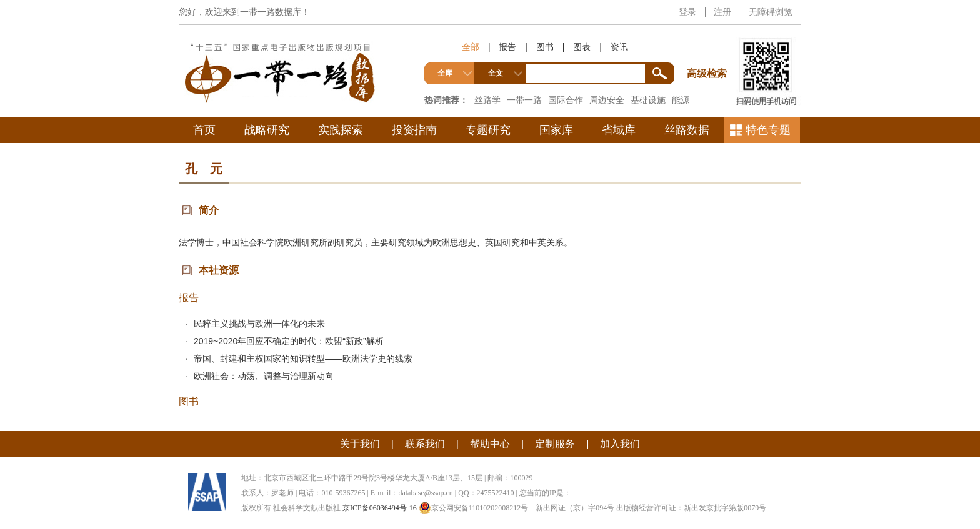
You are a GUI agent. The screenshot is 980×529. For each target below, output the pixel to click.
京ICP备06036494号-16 (380, 508)
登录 (687, 12)
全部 (471, 47)
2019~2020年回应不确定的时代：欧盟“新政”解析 (289, 341)
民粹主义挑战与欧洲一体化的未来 (259, 324)
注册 (722, 12)
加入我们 (620, 444)
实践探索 (341, 130)
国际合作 (566, 100)
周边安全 (607, 100)
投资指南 (414, 130)
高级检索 (709, 50)
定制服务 (555, 444)
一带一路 (524, 100)
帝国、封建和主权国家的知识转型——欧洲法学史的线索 (303, 358)
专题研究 (488, 130)
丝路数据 (687, 130)
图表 (582, 47)
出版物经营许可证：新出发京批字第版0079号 (691, 508)
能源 (681, 100)
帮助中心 (490, 444)
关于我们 (360, 444)
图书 (545, 47)
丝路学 (487, 100)
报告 (507, 47)
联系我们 (425, 444)
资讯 (619, 47)
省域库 (619, 130)
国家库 (556, 130)
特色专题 (768, 130)
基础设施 (648, 100)
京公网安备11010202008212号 (474, 508)
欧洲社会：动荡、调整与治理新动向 (264, 376)
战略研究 (267, 130)
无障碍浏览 (771, 12)
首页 (204, 130)
